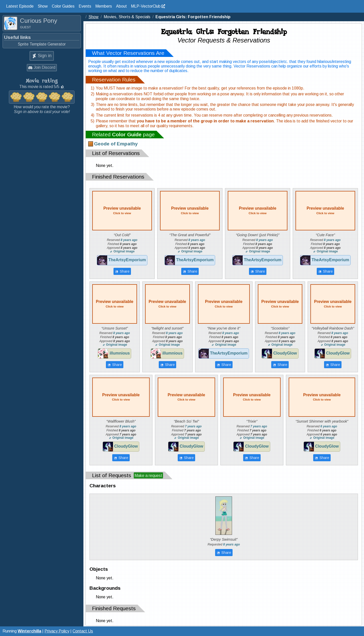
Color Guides (63, 6)
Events (85, 6)
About (121, 6)
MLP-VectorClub (146, 6)
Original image (122, 251)
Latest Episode (20, 6)
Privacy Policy (57, 631)
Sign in (45, 56)
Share (124, 271)
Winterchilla (29, 631)
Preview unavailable (122, 210)
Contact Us (83, 631)
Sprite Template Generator (42, 44)
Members (104, 6)
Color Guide (127, 134)
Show (43, 6)
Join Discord (44, 67)
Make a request (148, 476)
